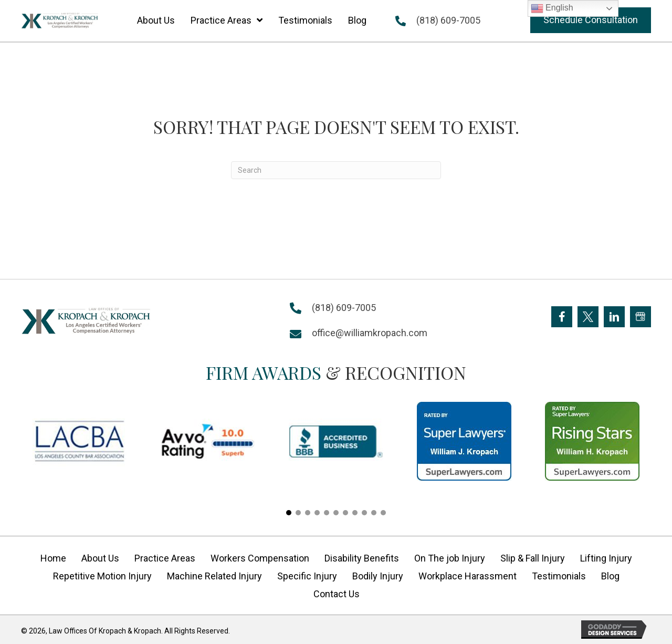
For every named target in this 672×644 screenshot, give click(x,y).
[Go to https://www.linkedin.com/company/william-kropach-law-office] (614, 317)
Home (53, 558)
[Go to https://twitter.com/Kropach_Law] (588, 317)
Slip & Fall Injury (533, 558)
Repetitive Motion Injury (102, 576)
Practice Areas (165, 558)
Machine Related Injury (214, 576)
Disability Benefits (362, 558)
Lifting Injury (606, 558)
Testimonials (559, 576)
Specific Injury (307, 576)
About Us (100, 558)
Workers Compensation (260, 558)
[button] (591, 20)
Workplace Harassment (468, 576)
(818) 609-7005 (448, 20)
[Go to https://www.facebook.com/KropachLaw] (562, 317)
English (552, 8)
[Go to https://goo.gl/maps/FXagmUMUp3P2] (640, 317)
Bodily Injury (378, 576)
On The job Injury (450, 558)
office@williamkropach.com (370, 333)
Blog (610, 576)
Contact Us (337, 594)
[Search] (336, 170)
